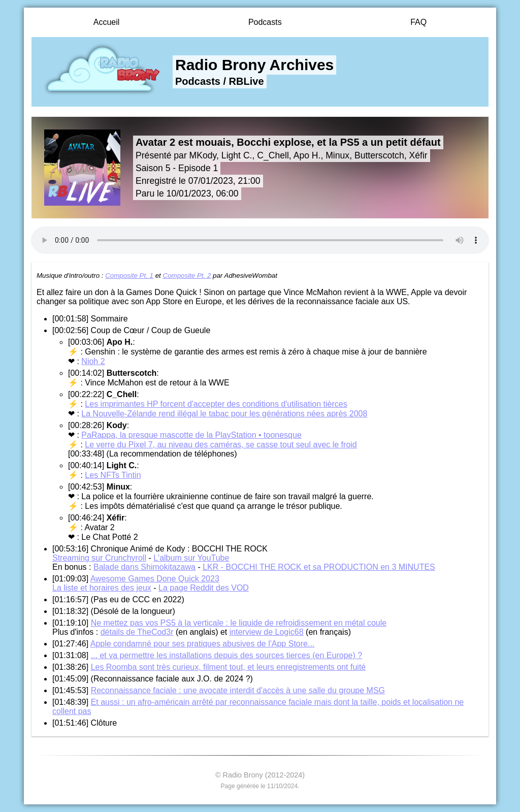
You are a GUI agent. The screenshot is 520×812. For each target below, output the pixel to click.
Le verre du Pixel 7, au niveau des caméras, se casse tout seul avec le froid (221, 445)
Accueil (107, 22)
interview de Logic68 (267, 632)
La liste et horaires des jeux (102, 588)
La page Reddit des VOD (204, 588)
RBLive (247, 81)
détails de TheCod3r (137, 632)
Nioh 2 (93, 361)
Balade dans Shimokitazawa (144, 567)
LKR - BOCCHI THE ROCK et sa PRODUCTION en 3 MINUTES (319, 567)
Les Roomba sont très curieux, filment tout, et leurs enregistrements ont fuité (229, 667)
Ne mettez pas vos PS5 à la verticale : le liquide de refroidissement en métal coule (239, 623)
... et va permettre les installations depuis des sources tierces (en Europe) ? (226, 655)
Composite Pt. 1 (129, 275)
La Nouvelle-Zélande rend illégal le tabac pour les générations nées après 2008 (224, 414)
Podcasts (265, 22)
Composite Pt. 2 (187, 275)
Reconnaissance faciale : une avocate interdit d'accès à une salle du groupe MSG (238, 690)
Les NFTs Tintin (113, 475)
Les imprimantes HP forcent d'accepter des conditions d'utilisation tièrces (216, 404)
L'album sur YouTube (191, 558)
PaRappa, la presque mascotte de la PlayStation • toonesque (191, 435)
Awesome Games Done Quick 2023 (155, 579)
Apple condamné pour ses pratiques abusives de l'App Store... (203, 644)
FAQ (418, 22)
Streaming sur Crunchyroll (99, 558)
